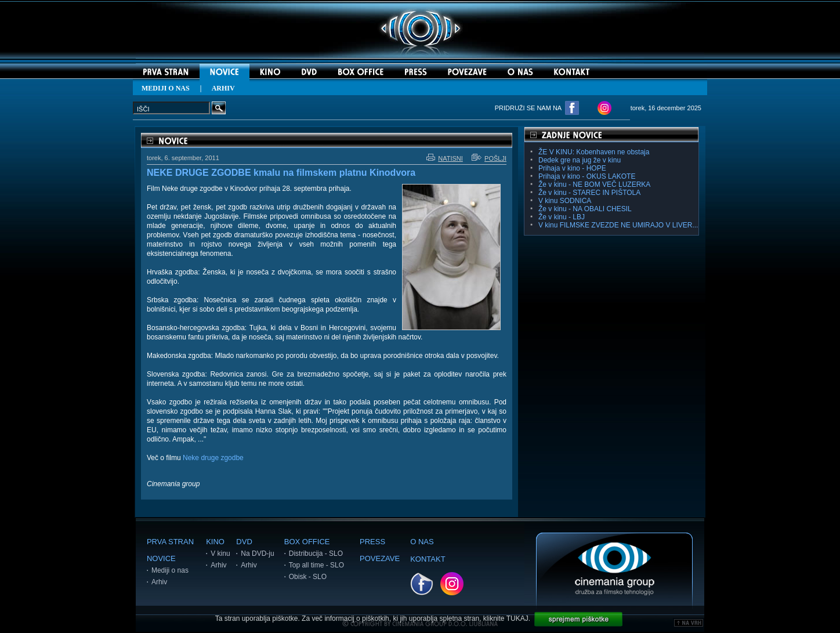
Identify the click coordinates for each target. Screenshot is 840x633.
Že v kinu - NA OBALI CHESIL (585, 209)
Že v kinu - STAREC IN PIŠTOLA (589, 193)
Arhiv (159, 582)
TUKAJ (517, 618)
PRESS (372, 542)
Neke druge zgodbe (213, 458)
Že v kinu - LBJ (562, 217)
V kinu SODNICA (565, 201)
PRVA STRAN (170, 542)
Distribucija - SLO (316, 554)
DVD (244, 542)
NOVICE (161, 558)
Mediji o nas (170, 570)
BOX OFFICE (307, 542)
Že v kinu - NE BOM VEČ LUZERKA (594, 185)
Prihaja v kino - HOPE (572, 168)
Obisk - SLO (308, 577)
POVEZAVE (380, 558)
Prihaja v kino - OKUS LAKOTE (587, 176)
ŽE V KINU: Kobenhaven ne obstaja (594, 152)
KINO (215, 542)
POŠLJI (489, 158)
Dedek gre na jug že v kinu (580, 160)
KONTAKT (428, 559)
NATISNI (445, 158)
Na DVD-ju (257, 554)
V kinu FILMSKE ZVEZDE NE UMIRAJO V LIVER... (618, 225)
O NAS (422, 542)
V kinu (220, 554)
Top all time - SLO (316, 565)
